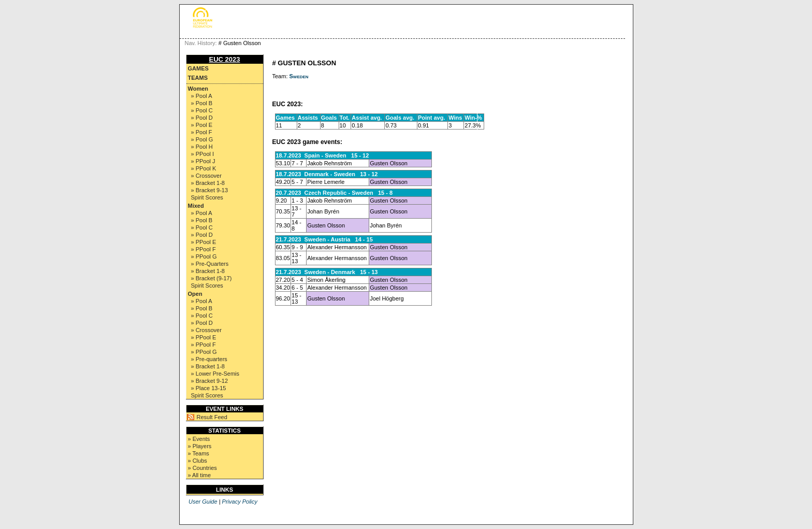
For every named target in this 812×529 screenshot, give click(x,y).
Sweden (299, 76)
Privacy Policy (240, 502)
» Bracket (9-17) (212, 278)
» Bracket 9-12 (210, 381)
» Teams (199, 453)
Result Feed (212, 417)
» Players (200, 446)
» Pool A (202, 96)
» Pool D (202, 118)
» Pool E (202, 125)
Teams (198, 78)
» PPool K (204, 168)
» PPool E (204, 242)
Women (198, 89)
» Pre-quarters (209, 359)
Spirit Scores (207, 197)
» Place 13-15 (209, 388)
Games (198, 68)
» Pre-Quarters (210, 264)
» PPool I (203, 154)
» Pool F (202, 132)
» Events (199, 439)
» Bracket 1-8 (208, 183)
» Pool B (202, 103)
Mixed (196, 206)
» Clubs (198, 461)
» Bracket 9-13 (210, 190)
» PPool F (204, 249)
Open (195, 294)
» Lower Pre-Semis (215, 374)
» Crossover (206, 176)
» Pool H (202, 147)
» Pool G (202, 139)
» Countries (202, 468)
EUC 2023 (225, 59)
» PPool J (203, 161)
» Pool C (202, 110)
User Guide (203, 502)
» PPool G (204, 256)
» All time (200, 475)
